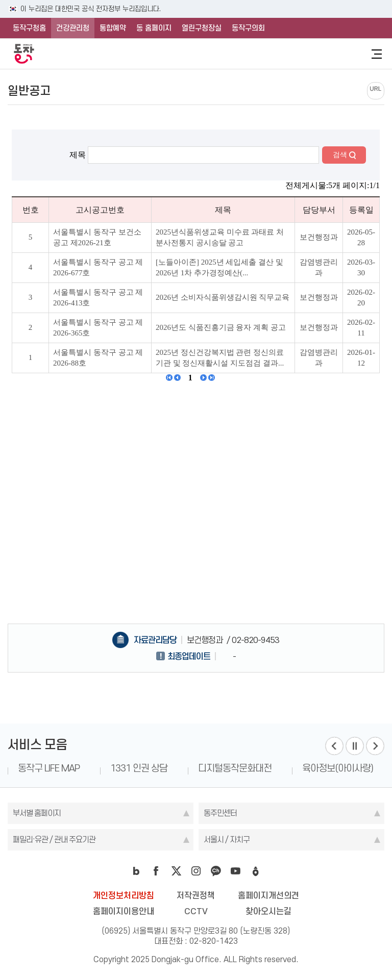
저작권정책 (196, 895)
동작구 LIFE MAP (49, 768)
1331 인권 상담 (139, 768)
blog (136, 871)
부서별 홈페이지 (37, 813)
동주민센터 (220, 813)
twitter (176, 871)
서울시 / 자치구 (227, 840)
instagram (196, 871)
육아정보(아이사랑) (338, 768)
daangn (256, 871)
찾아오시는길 (268, 911)
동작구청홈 (29, 28)
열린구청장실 (202, 28)
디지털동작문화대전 (235, 768)
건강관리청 (73, 28)
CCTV (196, 911)
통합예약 (113, 28)
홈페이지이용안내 (124, 911)
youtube (236, 871)
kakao (216, 871)
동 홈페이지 (154, 28)
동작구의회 (248, 28)
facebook (156, 871)
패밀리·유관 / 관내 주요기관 (54, 840)
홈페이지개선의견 (268, 895)
